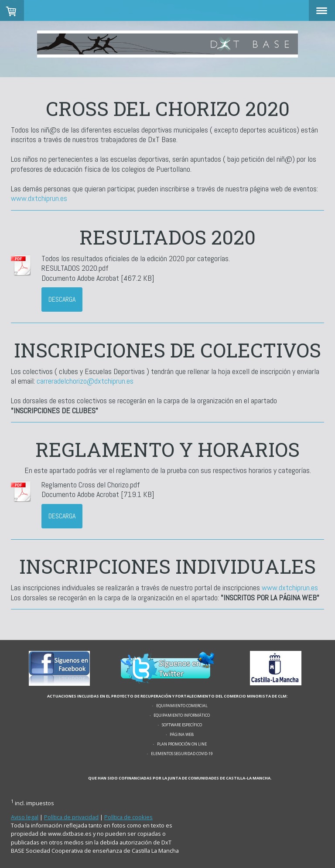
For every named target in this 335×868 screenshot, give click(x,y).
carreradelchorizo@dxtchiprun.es (86, 381)
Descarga (62, 299)
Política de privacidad (71, 817)
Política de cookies (128, 817)
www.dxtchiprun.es (40, 198)
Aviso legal (25, 817)
